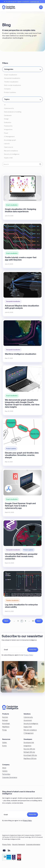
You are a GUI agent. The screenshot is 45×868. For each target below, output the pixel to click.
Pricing (4, 730)
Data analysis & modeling (13, 112)
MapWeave (6, 727)
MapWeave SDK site (30, 758)
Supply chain (8, 158)
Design (6, 119)
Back (6, 621)
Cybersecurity (9, 108)
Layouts (7, 144)
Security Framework (19, 845)
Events (4, 746)
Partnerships (6, 774)
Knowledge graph (10, 140)
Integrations (8, 129)
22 (33, 621)
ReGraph (5, 720)
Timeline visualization (11, 82)
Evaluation (8, 122)
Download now (35, 2)
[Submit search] (40, 164)
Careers (5, 771)
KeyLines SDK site (29, 749)
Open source (9, 147)
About (4, 768)
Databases (8, 115)
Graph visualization (11, 75)
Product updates (10, 92)
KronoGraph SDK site (30, 755)
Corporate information (33, 845)
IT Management (9, 137)
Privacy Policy (28, 655)
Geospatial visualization (12, 78)
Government (28, 720)
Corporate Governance (10, 777)
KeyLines (5, 717)
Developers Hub (29, 743)
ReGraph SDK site (29, 752)
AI (5, 105)
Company (7, 89)
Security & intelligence (12, 154)
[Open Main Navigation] (41, 7)
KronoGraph (6, 724)
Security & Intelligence (31, 724)
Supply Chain (28, 727)
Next (39, 621)
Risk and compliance (11, 151)
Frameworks (8, 126)
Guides (5, 743)
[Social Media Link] (4, 851)
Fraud (6, 133)
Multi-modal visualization (13, 85)
